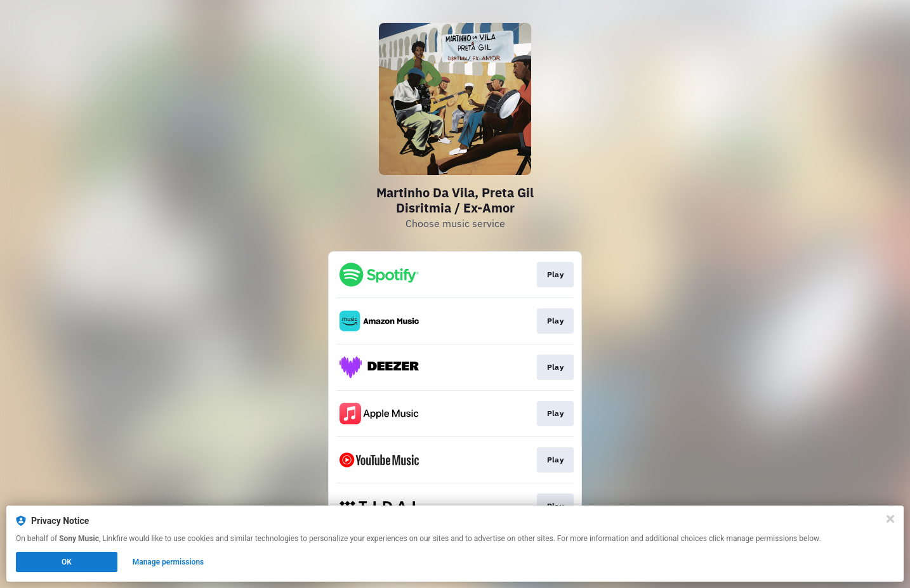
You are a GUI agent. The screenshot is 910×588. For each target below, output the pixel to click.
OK (67, 562)
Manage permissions (168, 562)
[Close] (890, 519)
